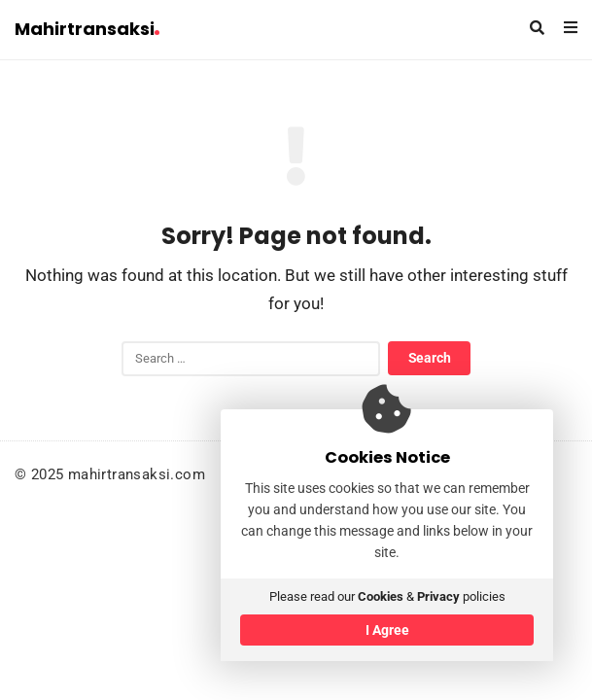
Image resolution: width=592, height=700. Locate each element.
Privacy (438, 596)
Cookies (381, 596)
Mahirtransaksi (87, 29)
